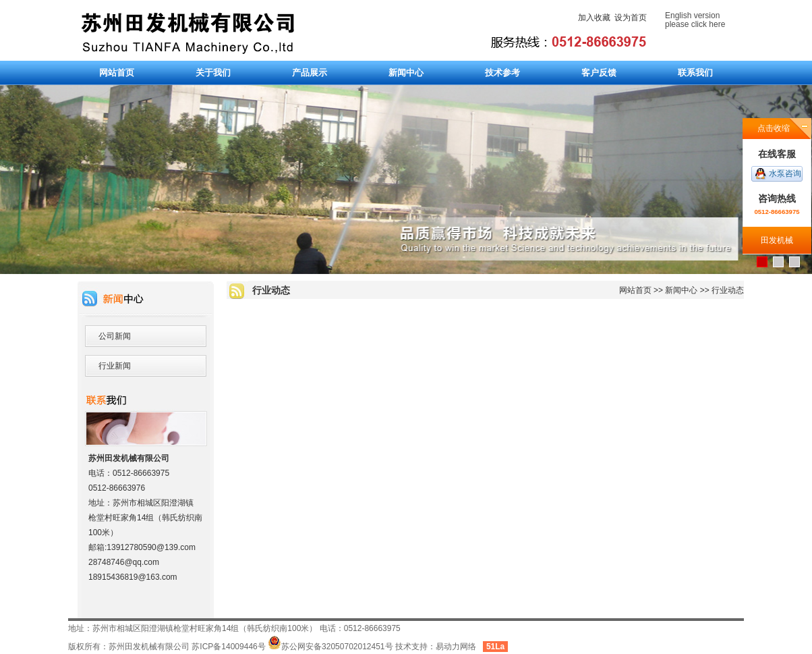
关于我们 (213, 73)
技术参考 (502, 73)
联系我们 (695, 73)
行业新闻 (115, 366)
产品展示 (310, 73)
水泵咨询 (785, 173)
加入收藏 (594, 18)
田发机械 (777, 240)
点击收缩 (774, 128)
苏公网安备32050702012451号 (330, 647)
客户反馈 (599, 73)
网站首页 (117, 73)
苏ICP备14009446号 (228, 647)
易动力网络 (456, 647)
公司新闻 (115, 336)
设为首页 (631, 18)
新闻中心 (406, 73)
